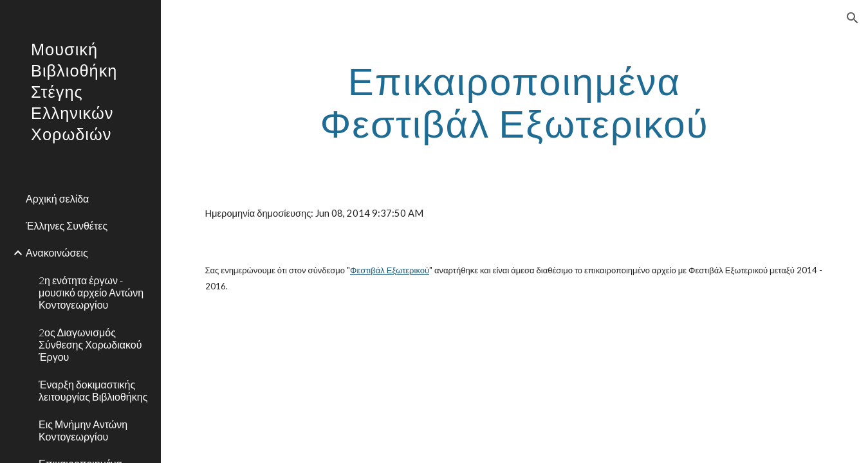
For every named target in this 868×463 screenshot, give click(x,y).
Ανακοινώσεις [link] (57, 252)
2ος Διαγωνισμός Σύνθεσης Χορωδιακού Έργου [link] (90, 345)
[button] (853, 18)
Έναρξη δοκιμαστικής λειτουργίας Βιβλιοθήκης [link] (93, 390)
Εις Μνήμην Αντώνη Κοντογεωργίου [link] (83, 430)
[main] (515, 102)
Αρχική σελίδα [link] (57, 198)
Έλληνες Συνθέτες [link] (67, 225)
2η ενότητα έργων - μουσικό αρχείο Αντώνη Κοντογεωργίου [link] (91, 293)
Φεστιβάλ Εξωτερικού (390, 270)
